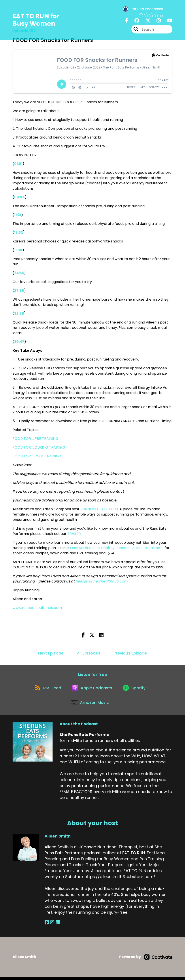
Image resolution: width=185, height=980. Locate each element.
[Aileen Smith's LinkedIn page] (57, 925)
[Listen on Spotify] (136, 689)
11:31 (18, 215)
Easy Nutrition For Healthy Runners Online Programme (117, 548)
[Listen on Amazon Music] (90, 705)
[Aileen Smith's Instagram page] (52, 925)
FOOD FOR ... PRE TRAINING (35, 439)
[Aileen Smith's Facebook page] (47, 925)
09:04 (19, 197)
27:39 (19, 291)
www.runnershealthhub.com (38, 608)
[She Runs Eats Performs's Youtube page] (167, 21)
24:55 (19, 273)
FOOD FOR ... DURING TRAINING (39, 447)
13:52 (19, 232)
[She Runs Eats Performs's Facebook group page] (134, 21)
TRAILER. (74, 534)
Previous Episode (130, 653)
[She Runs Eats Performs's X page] (145, 21)
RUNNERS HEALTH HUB (99, 509)
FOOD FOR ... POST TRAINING (37, 456)
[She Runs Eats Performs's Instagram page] (156, 21)
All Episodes (89, 653)
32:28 (19, 313)
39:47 (19, 342)
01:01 (18, 164)
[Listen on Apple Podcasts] (92, 689)
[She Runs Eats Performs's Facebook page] (127, 21)
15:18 (18, 250)
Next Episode (51, 653)
